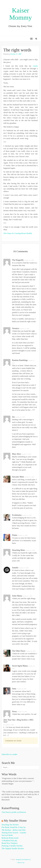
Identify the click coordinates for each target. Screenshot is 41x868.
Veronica (16, 328)
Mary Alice (16, 454)
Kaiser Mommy (20, 14)
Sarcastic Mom (18, 477)
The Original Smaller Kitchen (13, 848)
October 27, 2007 (16, 54)
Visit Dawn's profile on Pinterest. (14, 812)
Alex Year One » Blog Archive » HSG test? (18, 721)
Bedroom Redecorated (10, 838)
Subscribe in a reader (9, 754)
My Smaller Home (15, 821)
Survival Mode (7, 835)
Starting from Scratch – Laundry (14, 833)
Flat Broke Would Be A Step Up (14, 827)
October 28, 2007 (31, 651)
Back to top (20, 863)
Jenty (14, 689)
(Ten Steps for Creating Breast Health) (18, 233)
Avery (14, 711)
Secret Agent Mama (20, 666)
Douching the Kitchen (10, 825)
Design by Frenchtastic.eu (23, 859)
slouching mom (18, 550)
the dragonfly (18, 260)
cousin (35, 66)
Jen (13, 417)
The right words (17, 50)
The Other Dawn (19, 651)
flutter (15, 535)
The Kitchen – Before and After (14, 830)
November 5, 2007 (9, 725)
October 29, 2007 (22, 712)
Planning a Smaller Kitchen (12, 846)
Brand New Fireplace (10, 843)
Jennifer (15, 568)
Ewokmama (17, 515)
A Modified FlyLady (9, 841)
